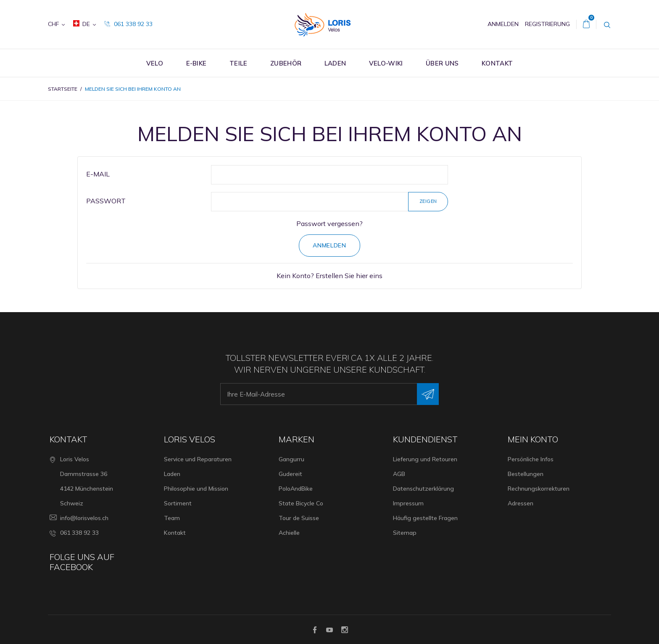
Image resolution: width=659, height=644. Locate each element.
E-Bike (196, 63)
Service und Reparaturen (198, 459)
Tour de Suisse (299, 518)
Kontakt (497, 63)
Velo (155, 63)
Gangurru (291, 459)
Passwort (106, 201)
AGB (399, 474)
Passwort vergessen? (329, 223)
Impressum (408, 503)
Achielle (289, 533)
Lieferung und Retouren (425, 459)
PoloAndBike (296, 489)
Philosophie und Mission (196, 489)
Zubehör (286, 63)
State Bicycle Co (301, 503)
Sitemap (405, 533)
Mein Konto (533, 439)
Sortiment (178, 503)
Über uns (442, 63)
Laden (335, 63)
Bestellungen (526, 474)
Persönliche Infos (531, 459)
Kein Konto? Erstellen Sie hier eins (329, 276)
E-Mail (98, 174)
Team (172, 518)
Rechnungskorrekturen (539, 489)
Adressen (521, 503)
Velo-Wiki (386, 63)
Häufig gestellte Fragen (425, 518)
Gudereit (290, 474)
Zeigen (428, 201)
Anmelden (329, 245)
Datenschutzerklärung (423, 489)
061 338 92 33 (128, 24)
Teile (239, 63)
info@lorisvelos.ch (84, 518)
